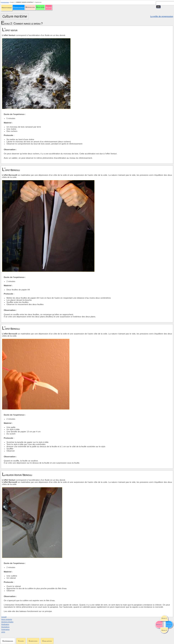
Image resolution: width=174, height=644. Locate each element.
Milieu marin (40, 7)
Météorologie (30, 7)
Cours (21, 641)
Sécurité (49, 7)
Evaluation (47, 641)
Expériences (8, 641)
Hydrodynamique (19, 7)
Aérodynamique (7, 8)
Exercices (33, 641)
